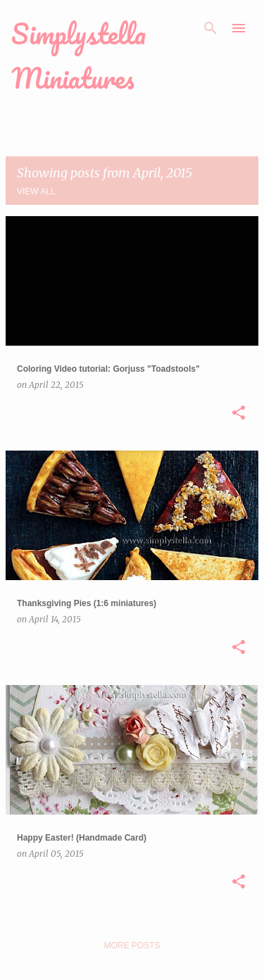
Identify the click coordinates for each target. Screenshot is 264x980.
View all (36, 191)
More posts (132, 946)
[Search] (210, 28)
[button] (239, 413)
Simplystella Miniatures (78, 56)
